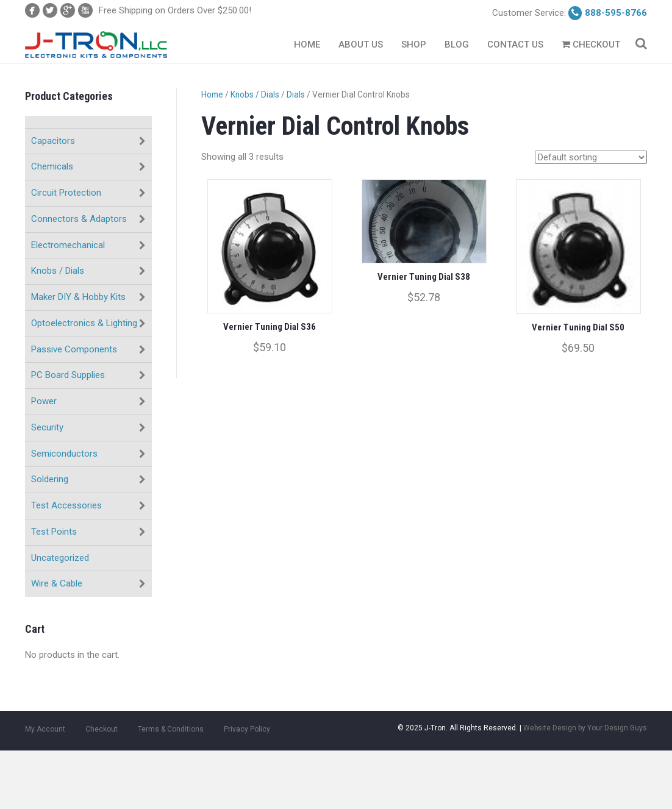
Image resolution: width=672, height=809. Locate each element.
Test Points (54, 532)
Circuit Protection (66, 193)
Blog (457, 45)
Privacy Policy (247, 729)
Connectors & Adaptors (79, 219)
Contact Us (515, 45)
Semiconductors (64, 454)
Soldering (50, 479)
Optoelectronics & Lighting (84, 323)
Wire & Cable (57, 583)
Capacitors (53, 141)
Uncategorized (60, 558)
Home (307, 45)
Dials (296, 94)
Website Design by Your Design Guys (585, 728)
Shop (414, 45)
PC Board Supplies (68, 375)
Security (47, 427)
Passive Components (74, 349)
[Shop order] (591, 157)
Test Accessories (66, 505)
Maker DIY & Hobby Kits (78, 297)
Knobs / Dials (58, 271)
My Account (45, 729)
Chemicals (52, 166)
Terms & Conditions (171, 729)
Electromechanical (68, 245)
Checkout (591, 45)
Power (44, 401)
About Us (361, 45)
